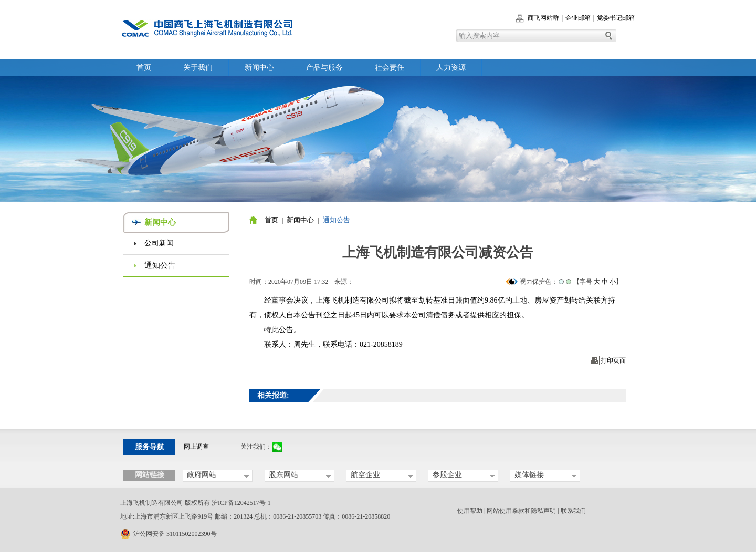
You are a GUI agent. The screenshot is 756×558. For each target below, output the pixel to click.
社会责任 (390, 68)
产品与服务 (324, 68)
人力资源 (451, 68)
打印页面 (613, 360)
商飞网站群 (543, 18)
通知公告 (160, 265)
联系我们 (573, 511)
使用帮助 (470, 511)
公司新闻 (159, 243)
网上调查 (196, 447)
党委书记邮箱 (616, 18)
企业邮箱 (578, 18)
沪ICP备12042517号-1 (241, 503)
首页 (144, 68)
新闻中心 (259, 68)
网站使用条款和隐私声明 (521, 511)
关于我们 (198, 68)
